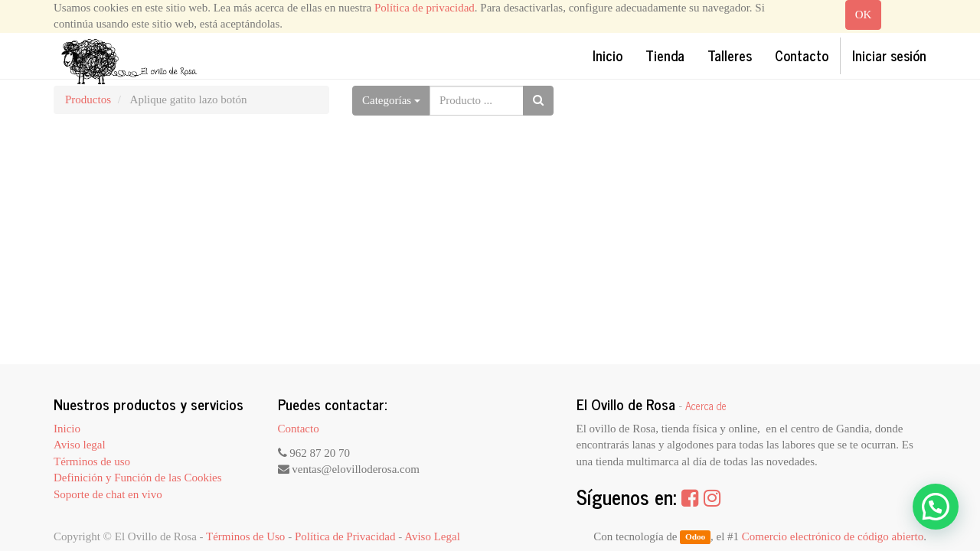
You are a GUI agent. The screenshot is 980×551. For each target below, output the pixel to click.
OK (864, 15)
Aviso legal (80, 445)
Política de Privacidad (345, 536)
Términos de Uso (245, 536)
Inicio (67, 429)
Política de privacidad (425, 8)
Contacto (299, 429)
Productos (88, 99)
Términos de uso (92, 461)
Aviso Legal (432, 536)
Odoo (695, 537)
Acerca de (706, 406)
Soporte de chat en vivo (108, 494)
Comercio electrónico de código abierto (833, 536)
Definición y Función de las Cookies (138, 478)
